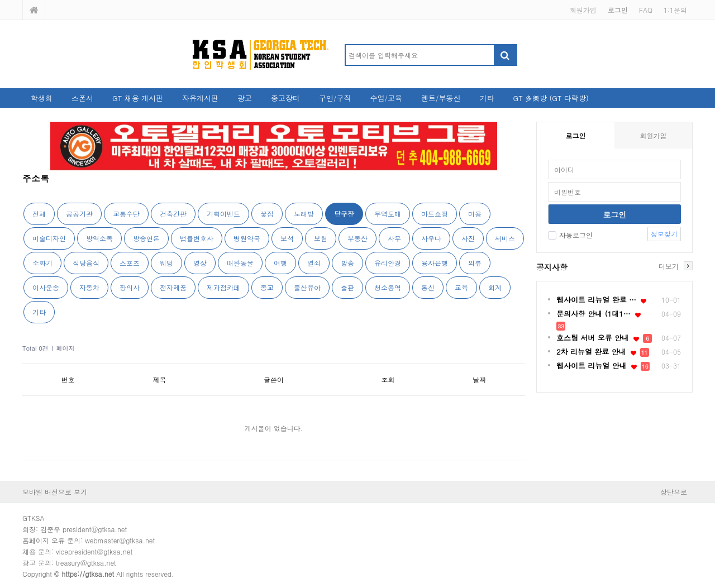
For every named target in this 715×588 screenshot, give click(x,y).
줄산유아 (307, 287)
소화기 (42, 263)
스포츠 (130, 263)
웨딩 (166, 263)
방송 (347, 263)
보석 (287, 238)
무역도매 (388, 214)
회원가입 (583, 10)
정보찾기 (664, 234)
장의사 (130, 287)
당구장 (344, 214)
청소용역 (388, 287)
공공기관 (79, 214)
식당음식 (86, 263)
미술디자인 (49, 238)
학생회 (42, 98)
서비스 (505, 238)
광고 (245, 98)
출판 (347, 287)
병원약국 (247, 238)
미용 (475, 214)
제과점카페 (223, 287)
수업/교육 (386, 98)
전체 (39, 214)
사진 (468, 238)
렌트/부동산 (441, 98)
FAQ (646, 10)
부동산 (357, 238)
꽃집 (267, 214)
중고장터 (285, 98)
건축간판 (173, 214)
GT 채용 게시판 (138, 98)
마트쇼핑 (435, 214)
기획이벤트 (223, 214)
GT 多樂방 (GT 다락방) (550, 98)
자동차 (89, 287)
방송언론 (146, 238)
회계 (495, 287)
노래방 (304, 214)
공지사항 (552, 267)
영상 (200, 263)
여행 (280, 263)
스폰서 (82, 98)
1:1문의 (675, 10)
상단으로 (674, 492)
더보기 (669, 266)
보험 (321, 238)
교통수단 (126, 214)
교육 (461, 287)
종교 (267, 287)
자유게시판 (200, 98)
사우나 (431, 238)
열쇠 (314, 263)
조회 (388, 379)
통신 (428, 287)
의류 (475, 263)
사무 (394, 238)
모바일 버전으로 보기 (55, 492)
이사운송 (46, 287)
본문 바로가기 (0, 0)
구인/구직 (335, 98)
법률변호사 (197, 238)
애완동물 (240, 263)
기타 (487, 98)
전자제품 (173, 287)
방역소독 (99, 238)
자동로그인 (570, 235)
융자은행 (435, 263)
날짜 (479, 379)
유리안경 (388, 263)
